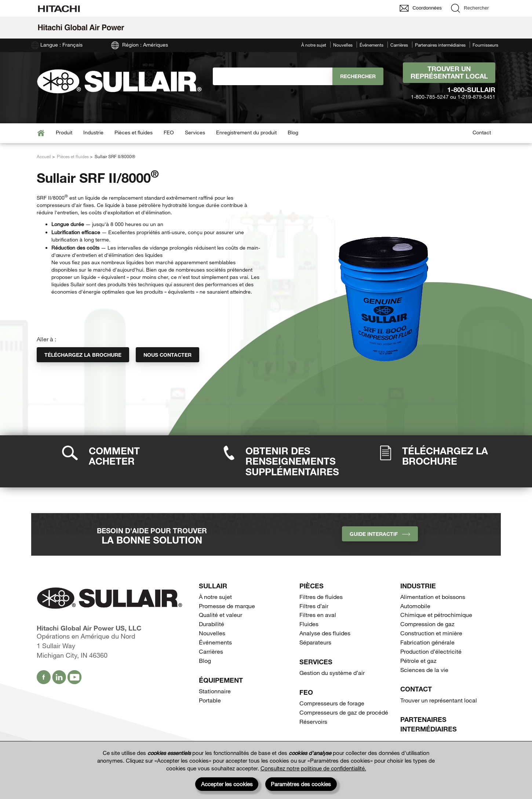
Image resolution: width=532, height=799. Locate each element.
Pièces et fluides (134, 132)
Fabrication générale (427, 642)
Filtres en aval (318, 615)
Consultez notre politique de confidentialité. (313, 768)
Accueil (44, 156)
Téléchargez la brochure (83, 355)
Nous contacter (167, 355)
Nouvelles (343, 45)
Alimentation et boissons (433, 597)
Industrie (93, 132)
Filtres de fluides (321, 597)
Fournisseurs (485, 45)
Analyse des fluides (325, 633)
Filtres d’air (314, 606)
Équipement (221, 680)
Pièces (311, 586)
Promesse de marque (227, 606)
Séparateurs (315, 642)
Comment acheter (114, 456)
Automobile (415, 606)
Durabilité (212, 624)
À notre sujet (314, 45)
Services (195, 132)
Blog (293, 132)
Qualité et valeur (221, 615)
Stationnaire (215, 691)
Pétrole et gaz (418, 660)
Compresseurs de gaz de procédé (344, 712)
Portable (210, 700)
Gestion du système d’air (332, 673)
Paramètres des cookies (301, 784)
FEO (169, 132)
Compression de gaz (427, 624)
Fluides (309, 624)
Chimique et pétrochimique (436, 615)
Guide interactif (380, 534)
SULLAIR (213, 586)
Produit (64, 132)
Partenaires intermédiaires (440, 45)
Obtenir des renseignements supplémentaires (292, 461)
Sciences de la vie (424, 670)
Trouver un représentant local (449, 72)
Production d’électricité (431, 651)
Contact (482, 132)
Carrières (399, 45)
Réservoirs (313, 721)
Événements (371, 45)
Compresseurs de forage (332, 703)
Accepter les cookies (227, 784)
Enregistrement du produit (246, 132)
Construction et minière (431, 633)
